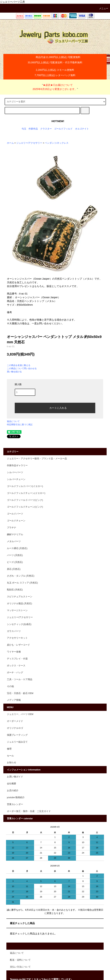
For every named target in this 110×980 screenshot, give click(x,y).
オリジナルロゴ (15, 728)
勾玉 (24, 129)
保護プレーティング (17, 735)
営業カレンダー (15, 804)
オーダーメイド (15, 721)
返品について (13, 421)
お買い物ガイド (15, 777)
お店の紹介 (13, 791)
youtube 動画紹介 (16, 797)
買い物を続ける (14, 372)
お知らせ (12, 762)
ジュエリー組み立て (17, 742)
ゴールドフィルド (63, 129)
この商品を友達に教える (19, 365)
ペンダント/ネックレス (57, 143)
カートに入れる (55, 408)
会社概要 (12, 784)
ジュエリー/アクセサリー (29, 143)
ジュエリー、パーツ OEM (20, 714)
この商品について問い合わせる (22, 368)
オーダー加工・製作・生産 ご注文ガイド (29, 811)
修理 (9, 749)
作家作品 (33, 129)
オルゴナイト (82, 129)
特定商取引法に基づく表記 (20, 425)
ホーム (10, 143)
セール (10, 756)
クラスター (46, 129)
